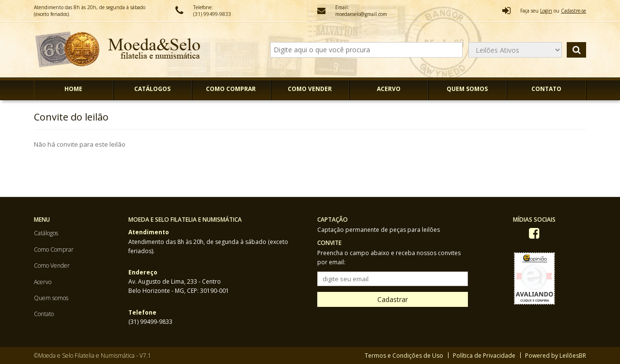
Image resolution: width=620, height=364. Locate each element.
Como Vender (310, 89)
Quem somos (467, 89)
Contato (546, 89)
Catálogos (152, 89)
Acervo (389, 89)
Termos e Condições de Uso (404, 356)
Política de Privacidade (484, 356)
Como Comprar (231, 89)
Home (73, 89)
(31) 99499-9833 (150, 322)
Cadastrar (393, 299)
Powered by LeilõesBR (556, 356)
